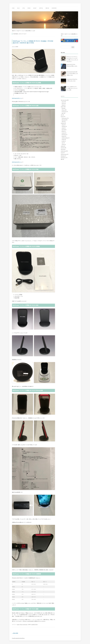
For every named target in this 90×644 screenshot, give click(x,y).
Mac (63, 113)
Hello (18, 8)
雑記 (62, 159)
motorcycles (63, 151)
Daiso (63, 102)
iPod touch (64, 112)
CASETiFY (64, 126)
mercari (47, 8)
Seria (63, 103)
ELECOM (63, 130)
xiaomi (63, 144)
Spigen (63, 140)
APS (62, 115)
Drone (29, 8)
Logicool (63, 133)
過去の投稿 (15, 633)
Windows (63, 156)
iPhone (21, 625)
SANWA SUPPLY (65, 138)
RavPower (25, 625)
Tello (63, 121)
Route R (63, 136)
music (62, 153)
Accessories (64, 118)
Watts (63, 105)
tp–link (63, 141)
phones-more (64, 154)
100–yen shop (64, 100)
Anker (63, 125)
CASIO (63, 128)
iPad (63, 108)
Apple (24, 8)
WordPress (54, 8)
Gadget (35, 8)
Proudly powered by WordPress (18, 638)
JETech (63, 131)
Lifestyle (41, 8)
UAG (63, 143)
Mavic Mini (64, 120)
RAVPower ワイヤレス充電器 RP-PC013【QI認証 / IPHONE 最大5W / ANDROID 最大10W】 (33, 42)
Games (62, 146)
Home (13, 8)
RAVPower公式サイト (17, 98)
